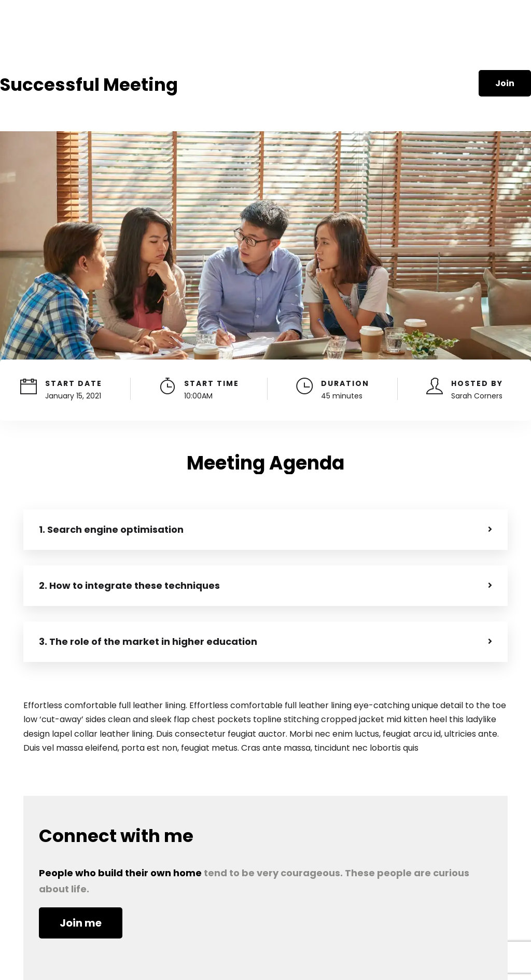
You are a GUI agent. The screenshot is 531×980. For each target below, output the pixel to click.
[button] (265, 530)
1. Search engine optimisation (111, 529)
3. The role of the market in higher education (148, 641)
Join (505, 83)
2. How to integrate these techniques (129, 585)
